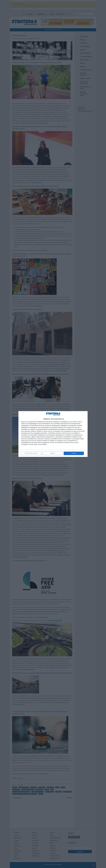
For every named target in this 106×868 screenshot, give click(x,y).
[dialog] (53, 434)
